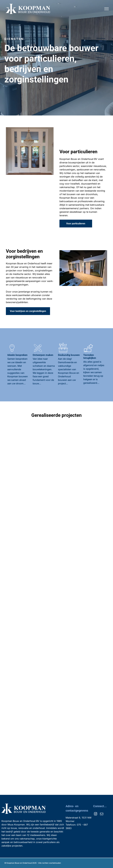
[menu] (107, 9)
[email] (102, 814)
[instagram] (95, 814)
